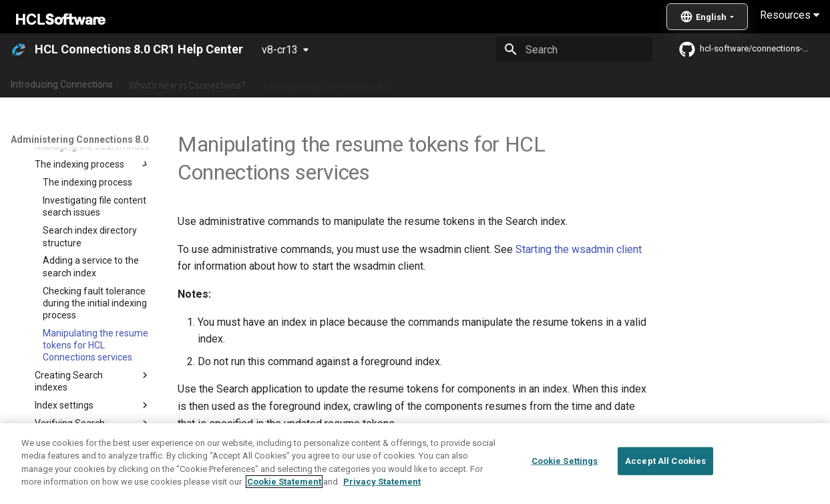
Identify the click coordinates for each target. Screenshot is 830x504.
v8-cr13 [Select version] (280, 50)
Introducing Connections (62, 82)
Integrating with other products (581, 82)
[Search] (574, 49)
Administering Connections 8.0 (326, 82)
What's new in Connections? (187, 82)
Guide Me (681, 82)
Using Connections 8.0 (453, 82)
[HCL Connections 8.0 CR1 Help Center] (19, 49)
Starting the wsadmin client (579, 249)
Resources (790, 15)
